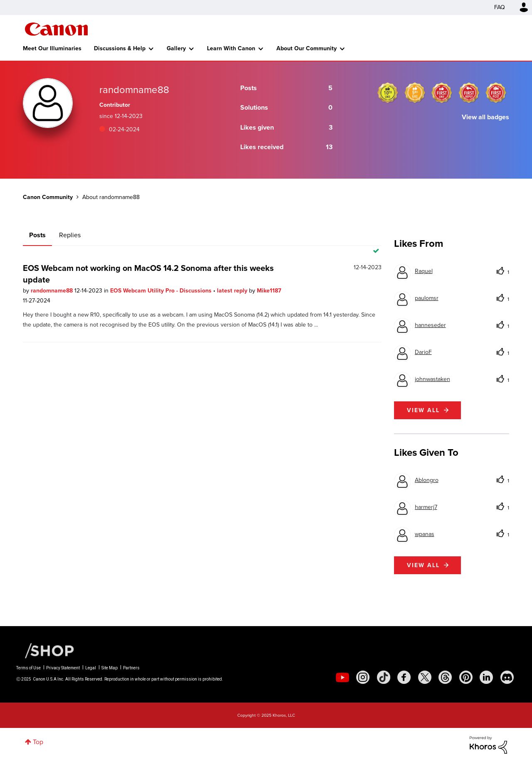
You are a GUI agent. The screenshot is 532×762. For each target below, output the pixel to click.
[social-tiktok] (384, 677)
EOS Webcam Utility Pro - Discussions (162, 291)
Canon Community (56, 29)
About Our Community (307, 48)
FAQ (500, 7)
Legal (91, 668)
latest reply (233, 291)
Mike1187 (269, 291)
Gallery (176, 48)
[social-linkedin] (486, 677)
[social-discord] (507, 677)
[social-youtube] (342, 677)
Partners (131, 668)
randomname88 (53, 291)
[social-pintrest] (466, 677)
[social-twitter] (425, 677)
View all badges (485, 117)
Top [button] (38, 742)
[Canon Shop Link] (45, 650)
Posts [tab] (37, 235)
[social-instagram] (363, 677)
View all (423, 410)
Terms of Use (28, 668)
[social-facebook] (404, 677)
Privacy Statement (63, 668)
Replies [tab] (70, 235)
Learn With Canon (231, 48)
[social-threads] (445, 677)
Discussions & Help (120, 48)
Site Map (110, 668)
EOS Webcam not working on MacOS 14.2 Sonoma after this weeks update (148, 274)
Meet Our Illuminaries (52, 48)
